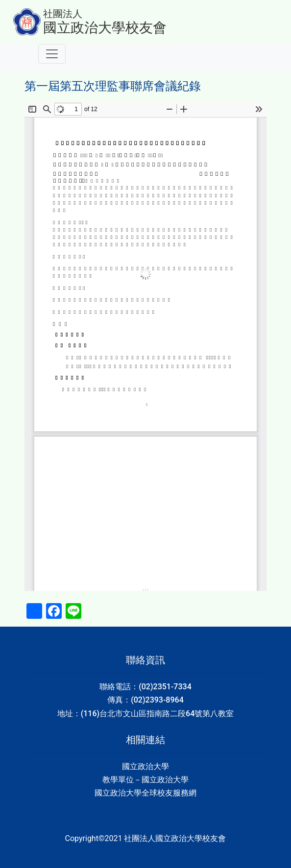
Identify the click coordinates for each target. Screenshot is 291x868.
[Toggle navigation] (52, 54)
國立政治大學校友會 (105, 28)
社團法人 (63, 14)
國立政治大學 (145, 766)
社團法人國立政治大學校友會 (175, 838)
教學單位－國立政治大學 (145, 780)
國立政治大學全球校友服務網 (145, 793)
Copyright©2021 (95, 838)
